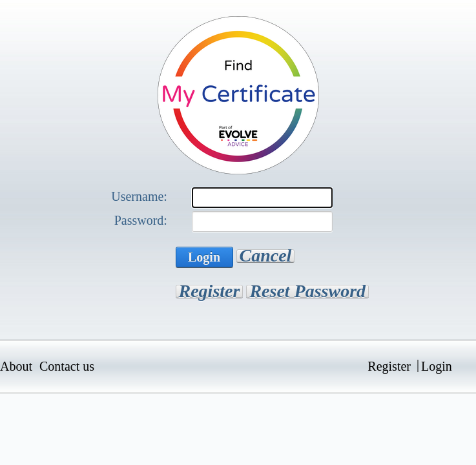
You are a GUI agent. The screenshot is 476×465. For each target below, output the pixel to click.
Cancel (266, 256)
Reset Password (307, 291)
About (16, 366)
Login (204, 257)
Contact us (67, 366)
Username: (139, 196)
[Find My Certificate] (238, 94)
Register (210, 291)
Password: (141, 220)
